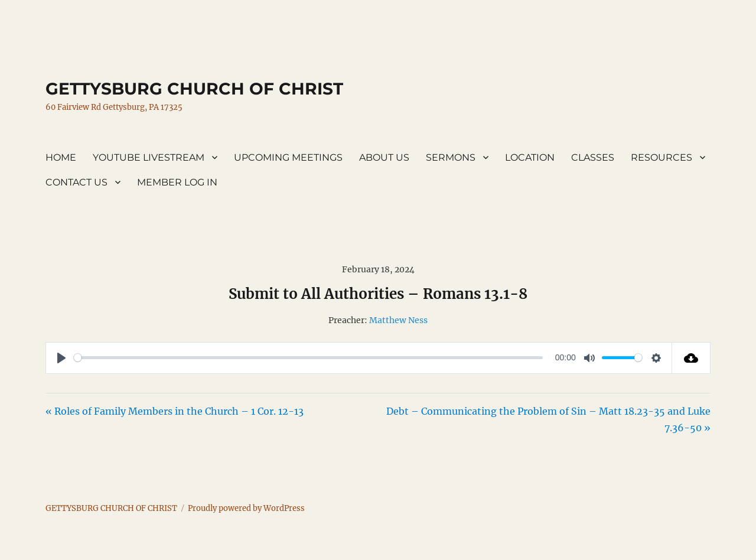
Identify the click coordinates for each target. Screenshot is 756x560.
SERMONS (451, 157)
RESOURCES (661, 157)
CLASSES (593, 157)
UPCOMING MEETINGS (288, 157)
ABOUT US (384, 157)
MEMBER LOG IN (177, 182)
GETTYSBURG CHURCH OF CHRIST (194, 89)
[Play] (61, 358)
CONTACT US (76, 182)
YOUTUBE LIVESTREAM (149, 157)
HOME (61, 157)
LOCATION (530, 157)
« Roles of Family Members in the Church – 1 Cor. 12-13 (175, 411)
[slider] (308, 358)
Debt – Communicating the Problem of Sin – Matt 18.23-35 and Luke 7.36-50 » (548, 419)
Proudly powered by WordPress (246, 508)
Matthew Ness (398, 320)
